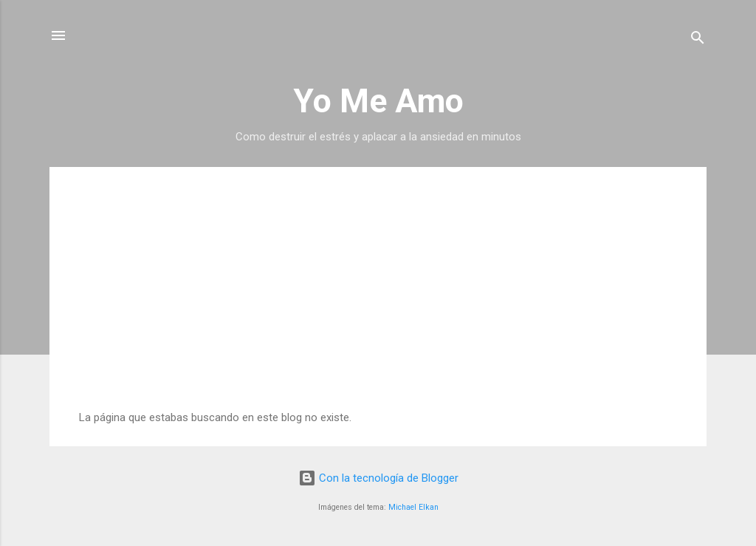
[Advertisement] (378, 300)
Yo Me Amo (378, 101)
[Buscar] (698, 40)
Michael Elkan (413, 507)
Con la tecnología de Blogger (378, 478)
